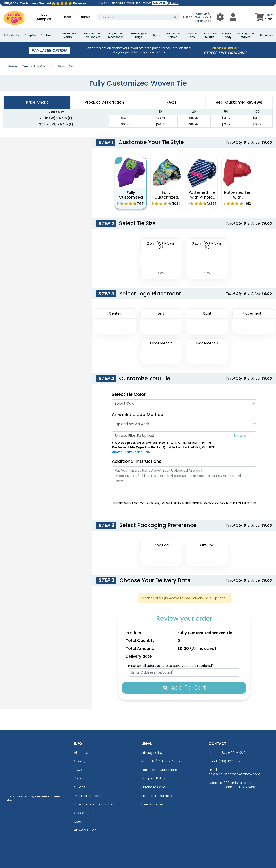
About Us (81, 753)
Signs (156, 35)
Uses (78, 821)
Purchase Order (154, 787)
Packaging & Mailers (246, 35)
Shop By (30, 35)
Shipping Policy (153, 778)
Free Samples (44, 17)
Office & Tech (191, 35)
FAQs (78, 770)
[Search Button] (175, 17)
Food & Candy (227, 35)
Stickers (46, 35)
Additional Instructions (137, 461)
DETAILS (173, 3)
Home (12, 66)
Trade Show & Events (67, 35)
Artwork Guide (85, 830)
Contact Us (83, 813)
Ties (25, 66)
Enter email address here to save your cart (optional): (171, 666)
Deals (67, 17)
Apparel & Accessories (115, 35)
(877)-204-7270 (233, 753)
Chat (207, 21)
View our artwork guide (131, 452)
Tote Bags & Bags (139, 35)
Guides (85, 17)
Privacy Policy (152, 753)
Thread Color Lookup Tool (94, 804)
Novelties (267, 35)
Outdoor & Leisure (210, 35)
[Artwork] (184, 424)
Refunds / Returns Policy (161, 761)
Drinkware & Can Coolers (92, 35)
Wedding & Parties (173, 35)
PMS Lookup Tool (87, 796)
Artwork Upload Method (138, 415)
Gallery (80, 761)
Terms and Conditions (159, 770)
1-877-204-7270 (197, 17)
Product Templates (157, 796)
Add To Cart (184, 688)
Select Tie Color (129, 394)
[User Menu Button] (220, 17)
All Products (11, 35)
